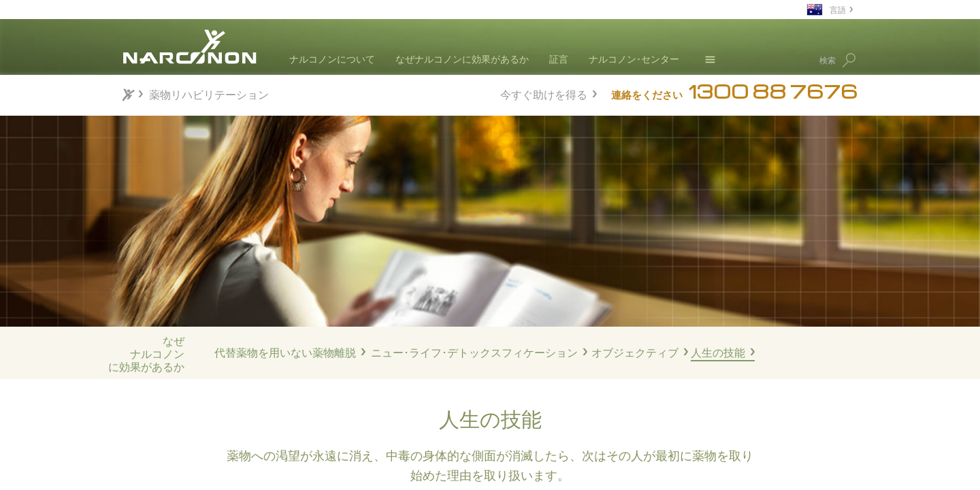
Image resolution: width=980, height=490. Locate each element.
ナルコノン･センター (634, 59)
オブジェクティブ (635, 353)
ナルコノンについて (332, 59)
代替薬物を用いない (285, 353)
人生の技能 (718, 353)
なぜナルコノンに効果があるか (462, 59)
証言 (559, 59)
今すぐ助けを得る (544, 93)
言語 (838, 9)
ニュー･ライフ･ (474, 353)
